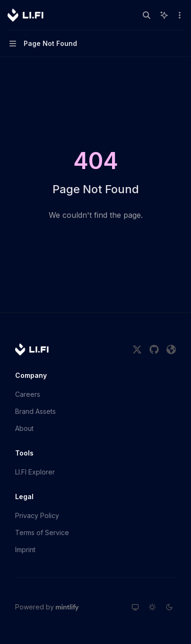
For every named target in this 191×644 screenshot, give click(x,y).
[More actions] (179, 15)
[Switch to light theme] (152, 607)
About (24, 428)
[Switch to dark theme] (169, 607)
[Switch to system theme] (135, 607)
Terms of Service (42, 532)
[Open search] (147, 15)
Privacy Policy (37, 515)
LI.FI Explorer (35, 472)
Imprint (25, 550)
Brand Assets (35, 411)
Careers (28, 394)
